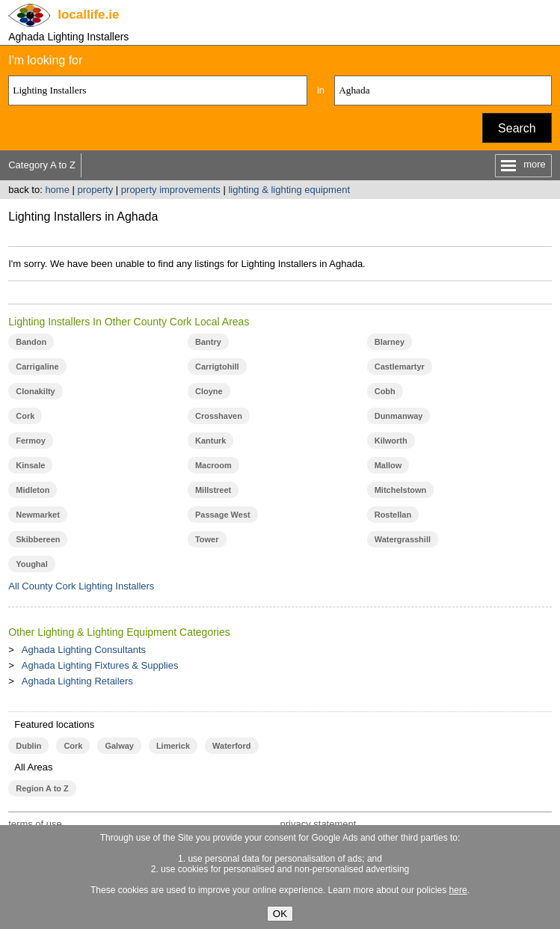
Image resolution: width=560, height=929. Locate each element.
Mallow (388, 465)
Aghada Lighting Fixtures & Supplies (100, 665)
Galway (119, 746)
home (57, 190)
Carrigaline (37, 367)
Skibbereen (38, 539)
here (458, 890)
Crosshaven (219, 416)
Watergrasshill (403, 539)
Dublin (28, 746)
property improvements (171, 190)
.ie (88, 15)
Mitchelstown (401, 490)
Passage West (223, 515)
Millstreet (213, 490)
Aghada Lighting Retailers (77, 681)
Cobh (385, 391)
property (96, 190)
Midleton (33, 490)
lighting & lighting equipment (289, 190)
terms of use (35, 824)
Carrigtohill (217, 367)
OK (280, 914)
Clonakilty (36, 391)
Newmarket (38, 515)
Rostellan (393, 515)
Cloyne (209, 391)
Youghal (32, 564)
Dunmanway (399, 416)
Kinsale (30, 465)
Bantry (208, 342)
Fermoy (31, 441)
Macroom (213, 465)
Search (517, 128)
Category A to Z (42, 165)
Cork (25, 416)
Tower (207, 539)
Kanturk (211, 441)
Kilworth (391, 441)
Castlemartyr (400, 367)
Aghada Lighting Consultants (84, 650)
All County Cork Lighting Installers (81, 586)
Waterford (231, 746)
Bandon (31, 342)
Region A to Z (42, 788)
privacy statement (318, 824)
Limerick (173, 746)
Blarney (390, 342)
